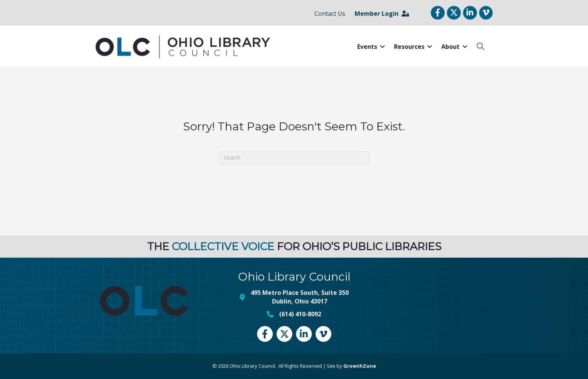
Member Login (382, 14)
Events (367, 47)
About (450, 47)
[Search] (294, 158)
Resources (409, 47)
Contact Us (330, 14)
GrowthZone (360, 366)
